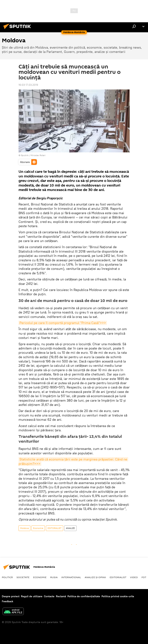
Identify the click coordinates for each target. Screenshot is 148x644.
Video (134, 577)
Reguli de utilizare (32, 596)
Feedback (8, 601)
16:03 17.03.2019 (28, 85)
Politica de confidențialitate (84, 596)
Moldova (24, 528)
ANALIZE (70, 528)
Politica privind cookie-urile (118, 596)
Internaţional (71, 577)
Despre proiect (11, 596)
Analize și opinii (95, 577)
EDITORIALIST (55, 528)
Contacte (49, 596)
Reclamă (61, 596)
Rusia (54, 577)
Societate (23, 577)
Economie (38, 528)
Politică (7, 577)
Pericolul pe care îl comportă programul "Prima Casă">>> (63, 323)
